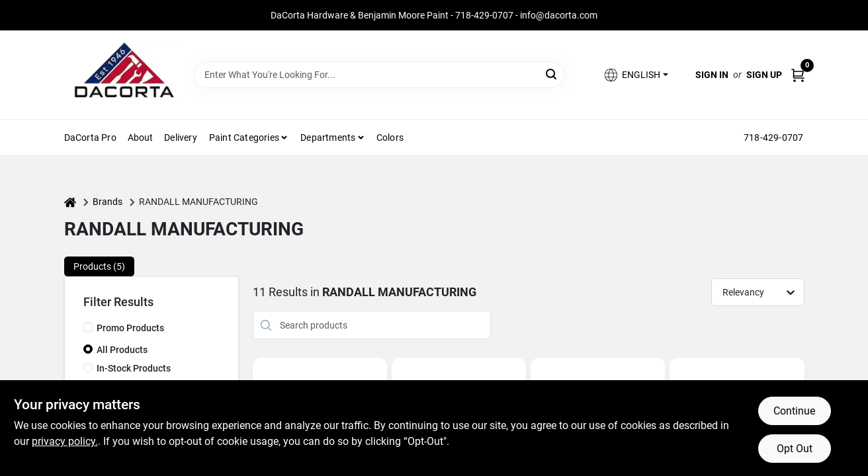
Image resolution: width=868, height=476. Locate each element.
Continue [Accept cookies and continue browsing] (794, 411)
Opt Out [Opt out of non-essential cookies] (795, 449)
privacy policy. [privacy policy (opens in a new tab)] (65, 441)
